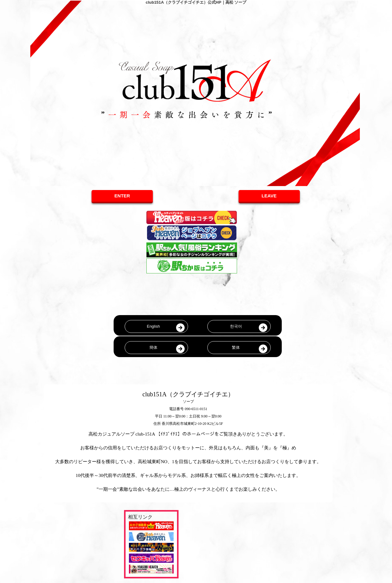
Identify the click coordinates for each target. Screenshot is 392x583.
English (153, 326)
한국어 (236, 326)
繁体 (236, 347)
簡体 (153, 347)
